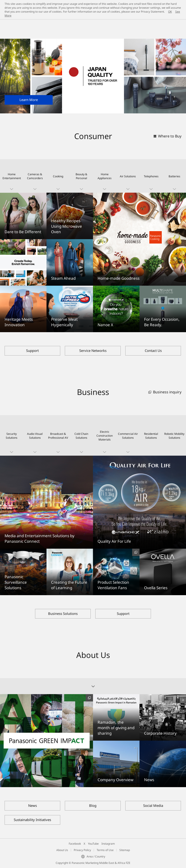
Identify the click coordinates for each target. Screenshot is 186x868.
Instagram (108, 844)
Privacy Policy (82, 850)
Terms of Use (105, 850)
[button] (12, 176)
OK (170, 12)
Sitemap (125, 850)
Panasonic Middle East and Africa (25, 35)
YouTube (93, 844)
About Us (62, 850)
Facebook (75, 844)
